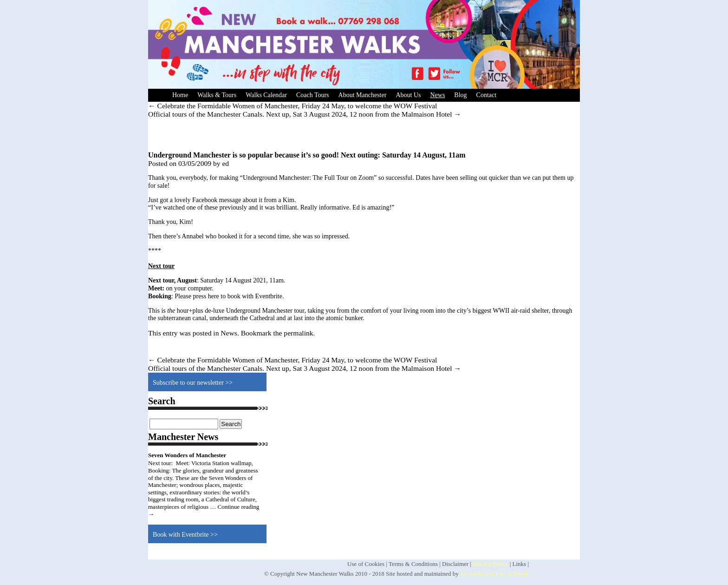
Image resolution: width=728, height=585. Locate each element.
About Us (408, 95)
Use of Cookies (366, 564)
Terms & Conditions (413, 564)
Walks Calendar (266, 95)
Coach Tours (313, 95)
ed (225, 163)
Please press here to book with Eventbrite (228, 296)
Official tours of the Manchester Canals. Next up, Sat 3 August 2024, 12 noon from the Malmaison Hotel (305, 114)
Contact (487, 95)
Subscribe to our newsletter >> (193, 383)
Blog (460, 95)
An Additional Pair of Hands (494, 574)
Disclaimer (455, 564)
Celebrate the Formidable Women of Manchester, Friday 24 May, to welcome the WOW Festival (292, 106)
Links (520, 564)
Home (180, 95)
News (437, 95)
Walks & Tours (217, 95)
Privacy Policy (490, 564)
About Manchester (363, 95)
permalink (298, 333)
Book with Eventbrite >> (185, 535)
